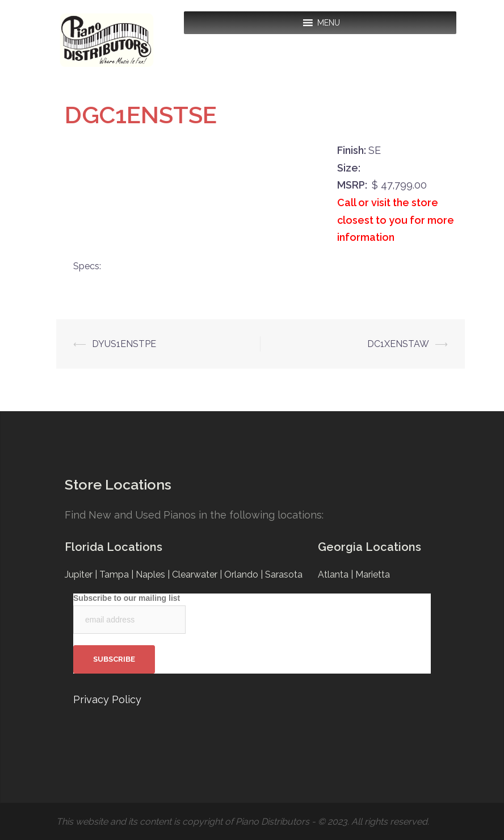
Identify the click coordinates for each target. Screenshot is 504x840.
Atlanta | (337, 574)
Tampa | (117, 574)
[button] (329, 23)
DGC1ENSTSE (141, 115)
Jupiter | (82, 574)
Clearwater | (198, 574)
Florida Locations (114, 547)
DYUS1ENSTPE (124, 344)
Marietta (373, 574)
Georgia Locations (369, 547)
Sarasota (284, 574)
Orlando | (245, 574)
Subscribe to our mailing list (127, 598)
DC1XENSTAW (398, 344)
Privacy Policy (107, 699)
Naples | (154, 574)
